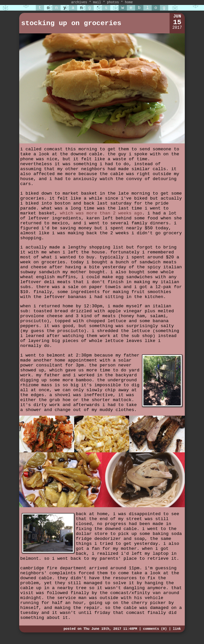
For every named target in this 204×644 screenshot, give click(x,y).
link (177, 629)
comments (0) (155, 629)
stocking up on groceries (71, 23)
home (129, 2)
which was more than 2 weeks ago (101, 213)
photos (113, 2)
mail (97, 2)
